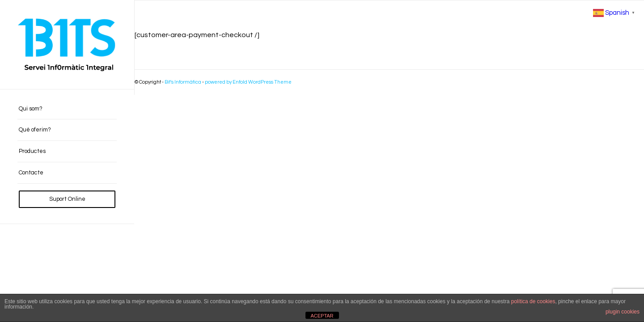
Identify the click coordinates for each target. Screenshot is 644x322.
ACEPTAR (322, 316)
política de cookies (533, 301)
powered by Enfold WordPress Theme (248, 82)
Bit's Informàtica (183, 82)
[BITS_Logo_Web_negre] (67, 44)
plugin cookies (623, 312)
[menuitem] (67, 109)
